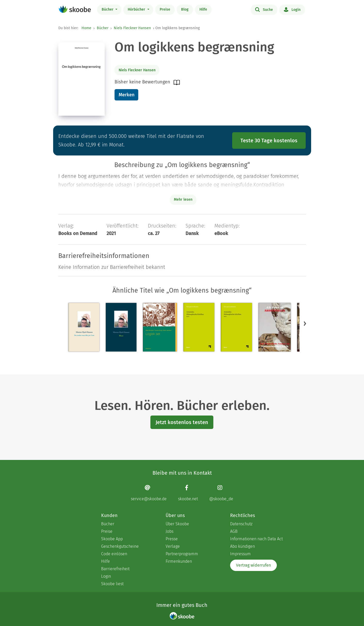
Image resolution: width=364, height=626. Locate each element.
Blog (185, 9)
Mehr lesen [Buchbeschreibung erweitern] (183, 199)
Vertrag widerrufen (253, 565)
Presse (172, 539)
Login (292, 9)
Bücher (108, 9)
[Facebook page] (188, 493)
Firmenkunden (179, 561)
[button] (305, 323)
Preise (165, 9)
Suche (264, 9)
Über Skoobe (177, 524)
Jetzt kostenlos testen (182, 422)
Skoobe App (112, 539)
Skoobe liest (112, 584)
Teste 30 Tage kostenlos (269, 140)
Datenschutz (241, 524)
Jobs (169, 531)
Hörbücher (137, 9)
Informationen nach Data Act (256, 539)
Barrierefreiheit (115, 569)
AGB (234, 531)
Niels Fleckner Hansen (132, 28)
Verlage (173, 546)
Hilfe (203, 9)
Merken (127, 95)
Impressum (240, 554)
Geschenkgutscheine (120, 546)
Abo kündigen (242, 546)
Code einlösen (114, 554)
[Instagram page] (221, 493)
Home (86, 28)
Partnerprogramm (182, 554)
